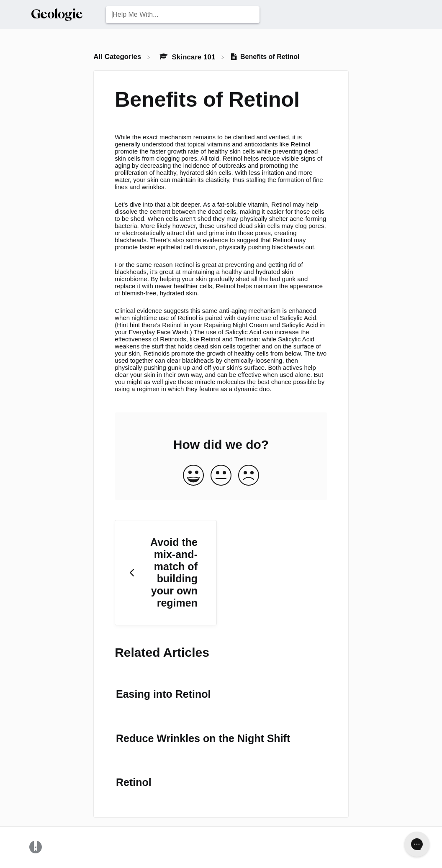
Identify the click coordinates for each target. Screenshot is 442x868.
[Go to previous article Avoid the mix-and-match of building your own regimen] (166, 573)
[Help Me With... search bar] (182, 15)
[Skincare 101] (188, 57)
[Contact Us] (411, 14)
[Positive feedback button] (193, 476)
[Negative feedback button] (249, 476)
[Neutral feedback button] (221, 476)
